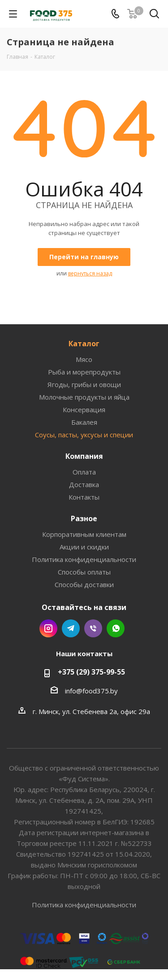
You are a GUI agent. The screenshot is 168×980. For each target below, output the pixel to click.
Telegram (71, 628)
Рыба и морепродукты (84, 372)
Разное (84, 518)
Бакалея (84, 422)
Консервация (84, 409)
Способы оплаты (84, 572)
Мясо (84, 359)
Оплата (84, 472)
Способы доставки (84, 584)
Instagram (48, 628)
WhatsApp (116, 628)
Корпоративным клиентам (84, 534)
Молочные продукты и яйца (84, 397)
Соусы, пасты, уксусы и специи (84, 435)
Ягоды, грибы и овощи (84, 384)
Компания (84, 456)
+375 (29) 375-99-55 (91, 672)
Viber (93, 628)
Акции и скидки (84, 547)
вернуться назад (90, 273)
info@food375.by (91, 691)
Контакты (84, 497)
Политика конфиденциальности (84, 559)
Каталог (84, 344)
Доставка (84, 484)
